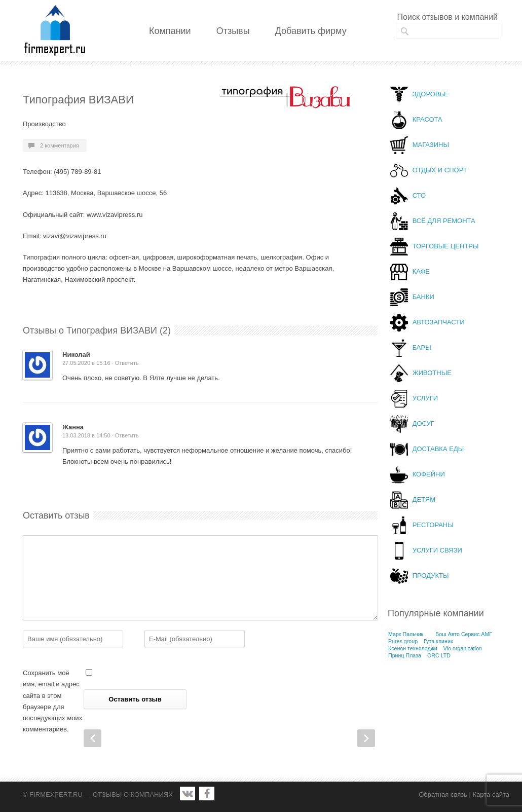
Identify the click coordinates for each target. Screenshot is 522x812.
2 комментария (60, 145)
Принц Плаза (405, 655)
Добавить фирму (311, 31)
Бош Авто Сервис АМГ (464, 634)
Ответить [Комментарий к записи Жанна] (127, 435)
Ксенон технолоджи (413, 648)
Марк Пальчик (406, 634)
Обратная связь (443, 795)
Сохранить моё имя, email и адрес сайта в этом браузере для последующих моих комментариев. (52, 701)
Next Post (366, 738)
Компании (170, 31)
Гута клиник (438, 641)
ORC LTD (439, 655)
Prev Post (92, 738)
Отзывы (233, 31)
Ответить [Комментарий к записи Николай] (127, 363)
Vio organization (463, 648)
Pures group (403, 641)
